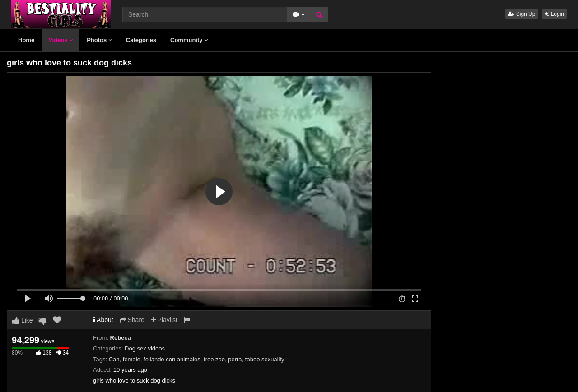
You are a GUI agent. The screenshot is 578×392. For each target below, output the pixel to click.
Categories (141, 40)
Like (22, 320)
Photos (99, 40)
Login (554, 14)
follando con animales (172, 359)
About (103, 320)
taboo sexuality (265, 359)
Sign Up (522, 14)
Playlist (164, 320)
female (132, 359)
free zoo (214, 359)
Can (114, 359)
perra (235, 359)
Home (26, 40)
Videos (61, 40)
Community (189, 40)
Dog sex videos (145, 348)
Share (132, 320)
